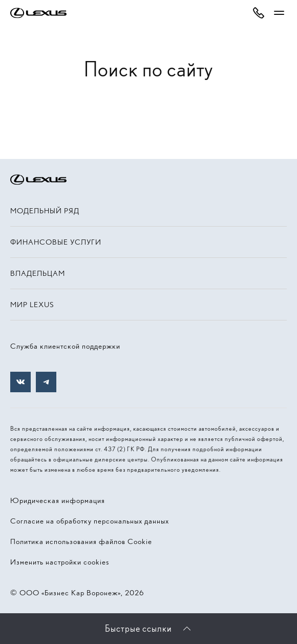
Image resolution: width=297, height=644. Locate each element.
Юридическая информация (58, 500)
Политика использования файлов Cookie (81, 541)
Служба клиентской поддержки (65, 346)
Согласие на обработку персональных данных (90, 521)
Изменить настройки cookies (60, 562)
